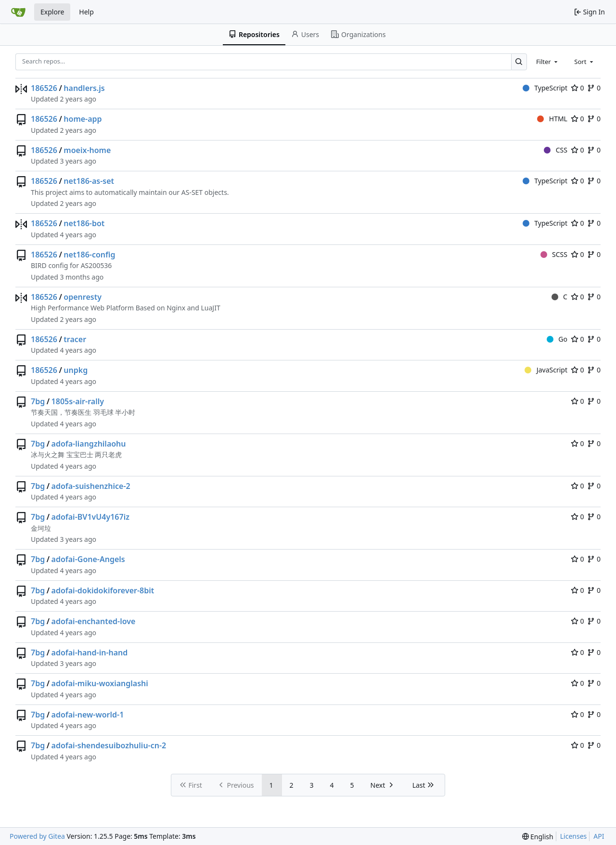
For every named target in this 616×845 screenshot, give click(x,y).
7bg (38, 401)
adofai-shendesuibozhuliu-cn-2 (109, 745)
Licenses (574, 836)
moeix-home (87, 150)
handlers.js (84, 88)
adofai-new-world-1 (88, 715)
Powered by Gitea (37, 836)
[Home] (18, 12)
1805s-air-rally (78, 401)
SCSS (554, 254)
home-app (83, 119)
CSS (556, 150)
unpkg (76, 370)
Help (86, 12)
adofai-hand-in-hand (90, 653)
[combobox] (548, 62)
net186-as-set (89, 181)
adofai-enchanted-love (94, 621)
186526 (44, 88)
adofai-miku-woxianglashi (100, 683)
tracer (75, 339)
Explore (52, 12)
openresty (83, 297)
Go (557, 339)
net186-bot (84, 223)
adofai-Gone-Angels (88, 559)
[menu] (538, 837)
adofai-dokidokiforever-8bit (103, 590)
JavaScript (546, 370)
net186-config (89, 255)
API (599, 836)
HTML (552, 119)
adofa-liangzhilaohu (89, 444)
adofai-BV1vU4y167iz (90, 517)
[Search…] (519, 62)
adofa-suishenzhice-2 (91, 486)
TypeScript (545, 88)
